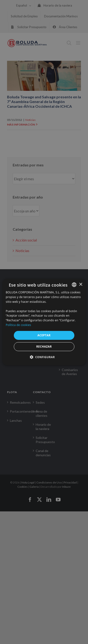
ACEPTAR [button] (44, 335)
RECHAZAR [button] (44, 347)
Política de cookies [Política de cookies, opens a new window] (18, 325)
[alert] (44, 322)
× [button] (81, 284)
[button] (44, 357)
